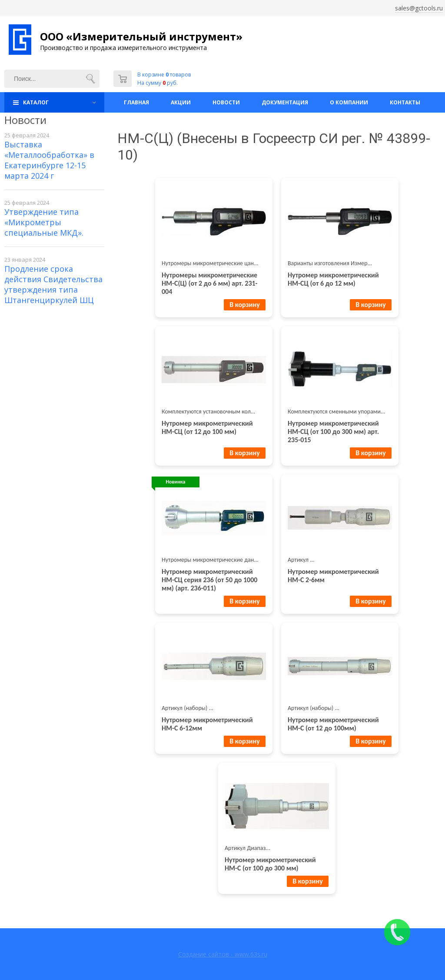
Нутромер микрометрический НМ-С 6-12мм (207, 724)
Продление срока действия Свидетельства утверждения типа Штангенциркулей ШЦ (53, 284)
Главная (136, 102)
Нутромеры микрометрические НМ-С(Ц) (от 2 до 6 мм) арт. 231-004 (210, 283)
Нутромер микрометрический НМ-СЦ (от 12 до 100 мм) (207, 427)
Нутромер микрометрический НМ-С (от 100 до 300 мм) (270, 864)
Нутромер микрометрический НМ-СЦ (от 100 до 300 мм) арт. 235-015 (333, 432)
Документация (285, 102)
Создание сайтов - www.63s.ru (223, 954)
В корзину (244, 305)
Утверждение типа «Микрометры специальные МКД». (44, 222)
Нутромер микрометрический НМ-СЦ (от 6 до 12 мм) (333, 279)
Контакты (405, 102)
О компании (349, 102)
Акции (181, 102)
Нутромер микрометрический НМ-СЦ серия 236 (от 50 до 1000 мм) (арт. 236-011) (209, 580)
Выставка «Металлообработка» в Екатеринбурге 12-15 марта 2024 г (49, 160)
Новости (226, 102)
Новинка (176, 482)
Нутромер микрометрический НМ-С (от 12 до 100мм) (333, 724)
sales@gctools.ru (419, 8)
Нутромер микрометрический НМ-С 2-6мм (333, 576)
